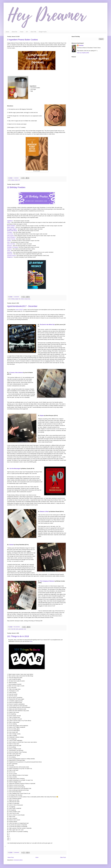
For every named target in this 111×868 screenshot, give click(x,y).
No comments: (17, 627)
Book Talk (33, 32)
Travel (21, 32)
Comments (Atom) (18, 860)
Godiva (9, 241)
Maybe (42, 416)
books (17, 629)
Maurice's (10, 246)
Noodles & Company (13, 247)
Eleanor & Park (44, 511)
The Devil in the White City (47, 325)
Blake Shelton (11, 227)
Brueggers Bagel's (12, 229)
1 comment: (16, 178)
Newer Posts (11, 857)
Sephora (9, 249)
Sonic (9, 250)
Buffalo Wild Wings (12, 231)
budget (17, 299)
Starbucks (10, 254)
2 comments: (17, 297)
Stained (11, 545)
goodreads (21, 629)
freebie (22, 299)
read (25, 629)
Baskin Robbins (11, 226)
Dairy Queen (10, 236)
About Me (14, 32)
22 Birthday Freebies (16, 187)
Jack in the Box (11, 244)
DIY (27, 32)
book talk (13, 629)
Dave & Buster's (11, 237)
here (31, 641)
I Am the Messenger (15, 469)
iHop (8, 242)
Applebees (10, 221)
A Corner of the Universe (16, 373)
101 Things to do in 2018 (18, 636)
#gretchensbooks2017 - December (22, 306)
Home (7, 32)
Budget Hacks (43, 32)
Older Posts (63, 857)
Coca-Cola (10, 234)
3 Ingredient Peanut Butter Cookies (22, 40)
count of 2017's (19, 310)
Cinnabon (10, 232)
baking (13, 180)
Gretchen (81, 45)
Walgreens (10, 257)
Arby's (9, 222)
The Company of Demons (47, 581)
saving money (27, 299)
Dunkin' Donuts (11, 239)
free (19, 299)
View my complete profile (83, 53)
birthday (13, 299)
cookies (16, 180)
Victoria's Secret (11, 256)
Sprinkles (10, 252)
